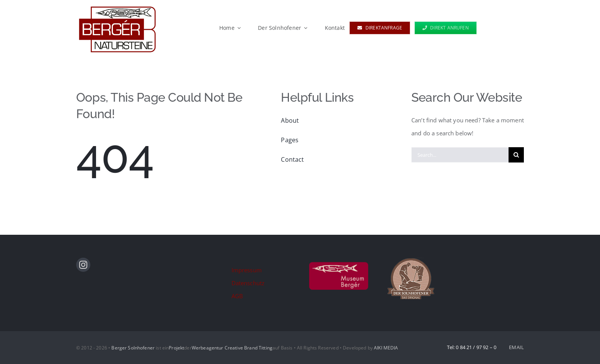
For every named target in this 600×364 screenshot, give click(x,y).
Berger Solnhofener (133, 348)
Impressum (247, 270)
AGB (237, 296)
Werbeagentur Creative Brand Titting (232, 348)
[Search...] (460, 155)
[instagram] (83, 265)
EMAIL (516, 347)
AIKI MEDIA (386, 348)
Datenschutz (248, 283)
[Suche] (516, 155)
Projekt (176, 348)
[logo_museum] (339, 260)
